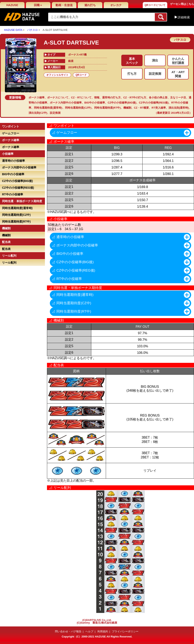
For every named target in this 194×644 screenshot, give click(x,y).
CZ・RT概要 (142, 108)
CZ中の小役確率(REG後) (154, 103)
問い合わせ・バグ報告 (68, 631)
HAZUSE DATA (13, 30)
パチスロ (32, 30)
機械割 (127, 108)
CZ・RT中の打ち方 (135, 97)
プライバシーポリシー (125, 631)
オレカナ (116, 5)
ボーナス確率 (37, 97)
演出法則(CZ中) (38, 113)
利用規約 (103, 631)
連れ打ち (90, 5)
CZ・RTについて (81, 97)
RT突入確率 (159, 108)
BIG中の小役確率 (95, 103)
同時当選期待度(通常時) (48, 108)
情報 (97, 97)
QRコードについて (155, 5)
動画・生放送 (64, 5)
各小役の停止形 (158, 97)
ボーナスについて (58, 97)
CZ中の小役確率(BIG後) (122, 103)
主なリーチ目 (178, 97)
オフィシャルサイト (57, 75)
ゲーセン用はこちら (182, 4)
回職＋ (38, 5)
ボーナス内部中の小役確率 (66, 103)
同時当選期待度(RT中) (107, 108)
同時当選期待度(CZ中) (78, 108)
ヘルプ (89, 631)
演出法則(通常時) (179, 108)
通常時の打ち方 (111, 97)
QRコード (81, 75)
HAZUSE (12, 5)
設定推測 (55, 113)
